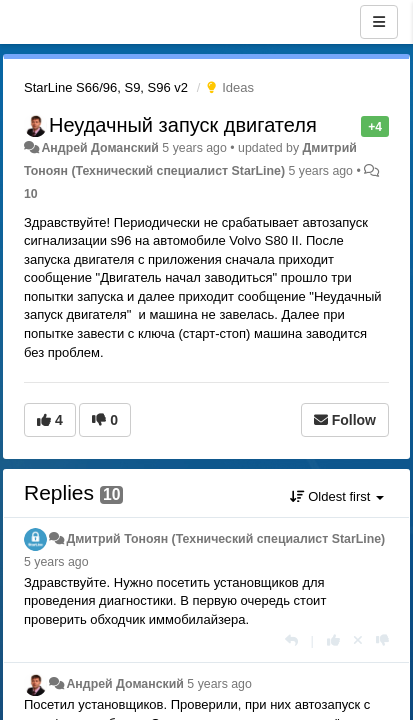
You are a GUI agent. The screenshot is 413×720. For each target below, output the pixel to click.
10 (31, 194)
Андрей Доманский (99, 148)
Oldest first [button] (337, 496)
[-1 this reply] (382, 640)
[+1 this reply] (333, 640)
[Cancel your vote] (358, 640)
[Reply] (291, 640)
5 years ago (56, 562)
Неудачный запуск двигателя (183, 125)
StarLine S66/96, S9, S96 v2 (106, 87)
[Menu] (379, 22)
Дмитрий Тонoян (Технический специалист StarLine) (225, 539)
